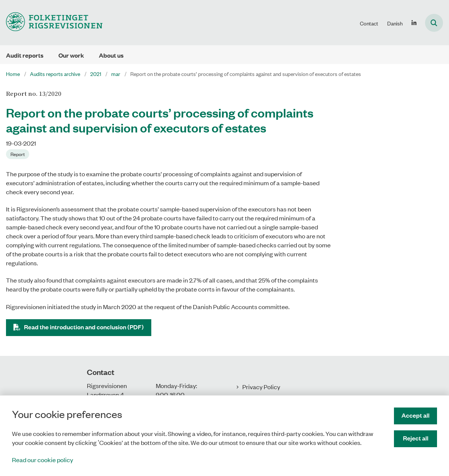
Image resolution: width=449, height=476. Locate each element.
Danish (395, 23)
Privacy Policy (261, 387)
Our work (71, 55)
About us (111, 55)
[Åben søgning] (434, 23)
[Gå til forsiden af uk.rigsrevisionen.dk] (51, 23)
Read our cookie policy (43, 460)
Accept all (415, 415)
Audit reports (25, 55)
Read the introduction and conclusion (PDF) (84, 327)
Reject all (416, 438)
